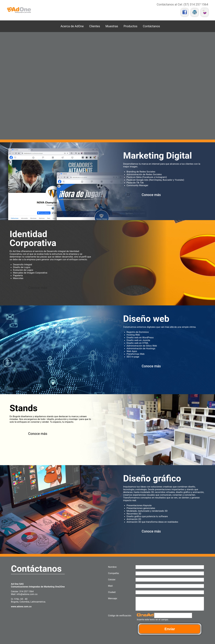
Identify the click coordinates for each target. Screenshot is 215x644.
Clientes (95, 26)
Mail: (111, 586)
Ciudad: (112, 592)
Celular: (112, 579)
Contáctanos (151, 26)
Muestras (112, 26)
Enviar (170, 629)
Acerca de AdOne (72, 26)
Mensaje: (113, 598)
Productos (130, 26)
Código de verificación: (120, 616)
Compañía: (114, 573)
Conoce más (151, 195)
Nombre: (113, 567)
